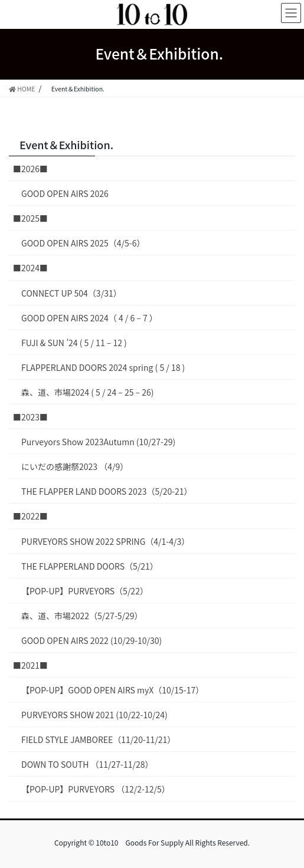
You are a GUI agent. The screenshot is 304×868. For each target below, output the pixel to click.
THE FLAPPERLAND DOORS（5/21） (90, 566)
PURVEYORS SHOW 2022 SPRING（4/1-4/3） (105, 541)
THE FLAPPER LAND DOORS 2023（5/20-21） (107, 491)
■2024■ (30, 268)
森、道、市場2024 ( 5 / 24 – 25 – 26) (88, 392)
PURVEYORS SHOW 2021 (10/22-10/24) (94, 715)
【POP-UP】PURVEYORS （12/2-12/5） (96, 789)
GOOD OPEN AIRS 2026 (65, 193)
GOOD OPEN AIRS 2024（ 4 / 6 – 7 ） (89, 318)
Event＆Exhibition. (66, 144)
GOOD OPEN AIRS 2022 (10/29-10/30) (91, 640)
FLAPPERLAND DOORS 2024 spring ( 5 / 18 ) (103, 367)
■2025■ (30, 218)
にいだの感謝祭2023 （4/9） (75, 466)
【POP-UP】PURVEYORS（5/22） (85, 591)
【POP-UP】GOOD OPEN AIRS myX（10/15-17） (112, 690)
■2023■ (30, 417)
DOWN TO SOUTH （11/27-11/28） (87, 764)
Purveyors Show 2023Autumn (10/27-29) (98, 442)
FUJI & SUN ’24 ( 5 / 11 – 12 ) (74, 343)
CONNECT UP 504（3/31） (71, 293)
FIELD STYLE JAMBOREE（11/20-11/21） (98, 739)
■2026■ (30, 169)
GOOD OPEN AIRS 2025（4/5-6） (83, 243)
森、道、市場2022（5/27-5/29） (82, 616)
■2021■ (30, 665)
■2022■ (30, 516)
